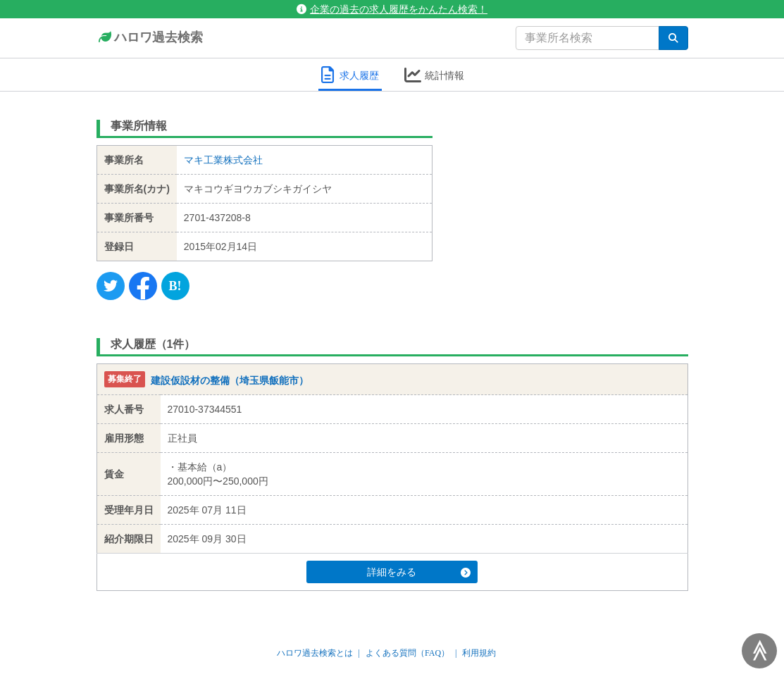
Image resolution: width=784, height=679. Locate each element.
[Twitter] (111, 286)
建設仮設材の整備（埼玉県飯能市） (230, 380)
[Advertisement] (571, 201)
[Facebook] (143, 286)
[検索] (673, 38)
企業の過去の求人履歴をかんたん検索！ (392, 9)
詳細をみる (418, 572)
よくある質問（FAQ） (407, 653)
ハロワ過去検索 (150, 38)
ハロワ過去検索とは (315, 653)
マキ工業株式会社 (223, 160)
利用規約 (479, 653)
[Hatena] (175, 286)
